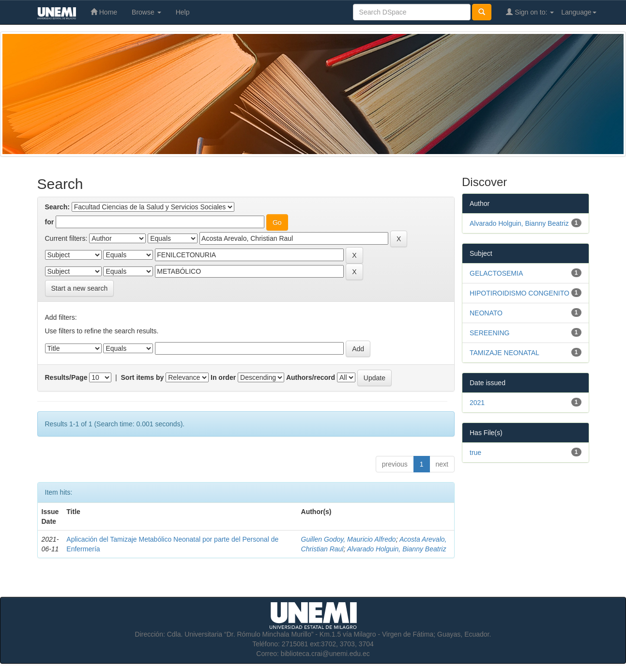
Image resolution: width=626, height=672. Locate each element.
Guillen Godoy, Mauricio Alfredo (349, 539)
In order (223, 377)
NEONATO (486, 313)
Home (104, 12)
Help (183, 12)
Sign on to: (530, 12)
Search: (57, 207)
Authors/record (311, 377)
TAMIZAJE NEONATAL (504, 353)
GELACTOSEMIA (496, 273)
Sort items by (143, 377)
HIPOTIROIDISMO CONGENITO (519, 293)
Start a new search (80, 288)
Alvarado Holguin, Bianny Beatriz (397, 549)
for (50, 222)
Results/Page (66, 377)
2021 (477, 403)
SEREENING (489, 333)
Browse (146, 12)
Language (579, 12)
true (475, 453)
